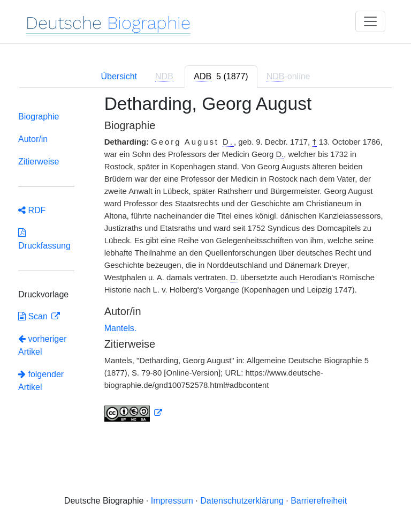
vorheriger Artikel (42, 345)
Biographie (39, 117)
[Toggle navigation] (370, 21)
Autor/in (33, 139)
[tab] (221, 77)
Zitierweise (39, 162)
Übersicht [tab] (119, 76)
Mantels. (120, 328)
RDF (32, 210)
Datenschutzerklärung (242, 501)
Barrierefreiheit (319, 501)
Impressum (172, 501)
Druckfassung (44, 239)
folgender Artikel (41, 381)
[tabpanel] (205, 264)
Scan (34, 316)
